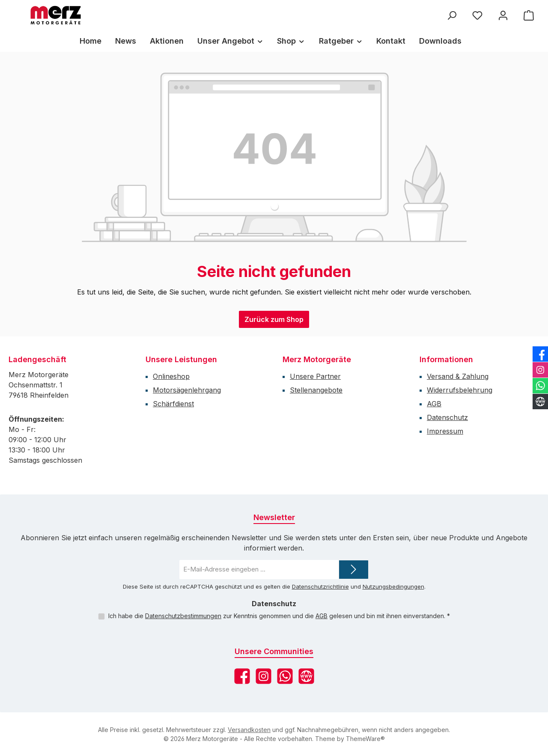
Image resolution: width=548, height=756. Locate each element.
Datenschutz (447, 417)
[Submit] (354, 570)
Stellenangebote (316, 390)
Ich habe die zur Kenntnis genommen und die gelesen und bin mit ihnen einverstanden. (279, 616)
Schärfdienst (173, 404)
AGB (434, 404)
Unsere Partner (315, 376)
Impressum (445, 431)
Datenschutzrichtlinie (320, 586)
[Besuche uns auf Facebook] (242, 676)
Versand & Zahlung (458, 376)
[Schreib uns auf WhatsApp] (285, 676)
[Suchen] (452, 15)
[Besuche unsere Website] (306, 676)
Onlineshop (171, 376)
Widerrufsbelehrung (460, 390)
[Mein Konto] (503, 15)
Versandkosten (249, 730)
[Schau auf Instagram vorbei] (264, 676)
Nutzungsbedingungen (393, 586)
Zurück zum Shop (274, 319)
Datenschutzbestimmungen (183, 616)
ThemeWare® (365, 739)
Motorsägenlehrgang (187, 390)
